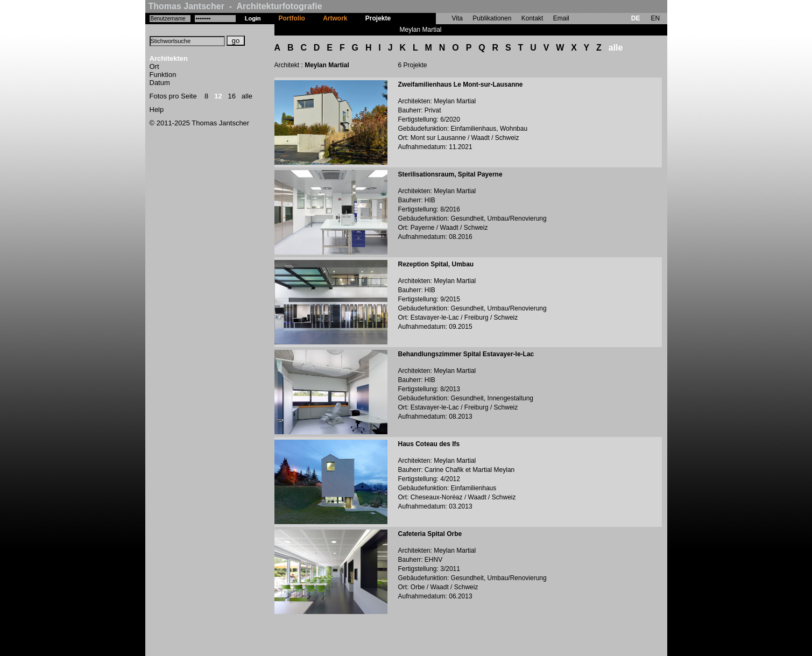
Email (561, 18)
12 (218, 96)
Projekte (378, 18)
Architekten (169, 58)
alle (247, 96)
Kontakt (532, 18)
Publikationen (492, 18)
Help (157, 110)
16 (232, 96)
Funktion (163, 75)
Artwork (335, 18)
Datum (160, 83)
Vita (457, 18)
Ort (154, 66)
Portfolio (292, 18)
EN (655, 18)
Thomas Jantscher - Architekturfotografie (235, 6)
